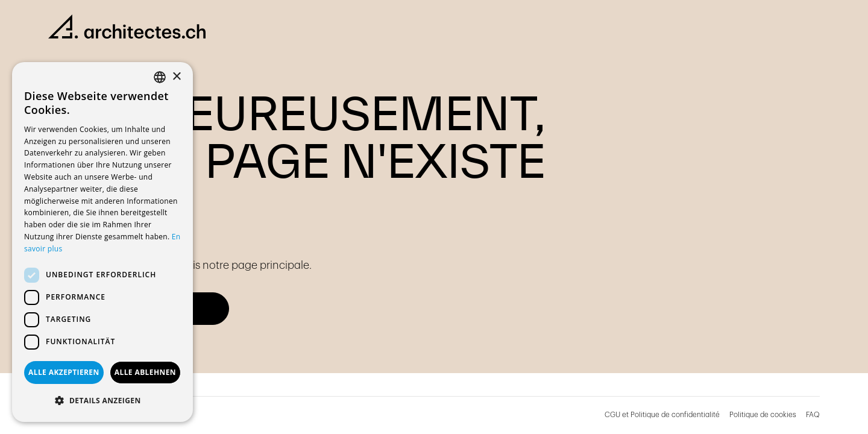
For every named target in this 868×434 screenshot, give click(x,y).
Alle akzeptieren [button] (64, 372)
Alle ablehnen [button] (145, 372)
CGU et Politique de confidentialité (662, 415)
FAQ (813, 415)
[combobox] (160, 77)
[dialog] (102, 242)
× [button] (176, 77)
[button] (102, 401)
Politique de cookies (763, 415)
